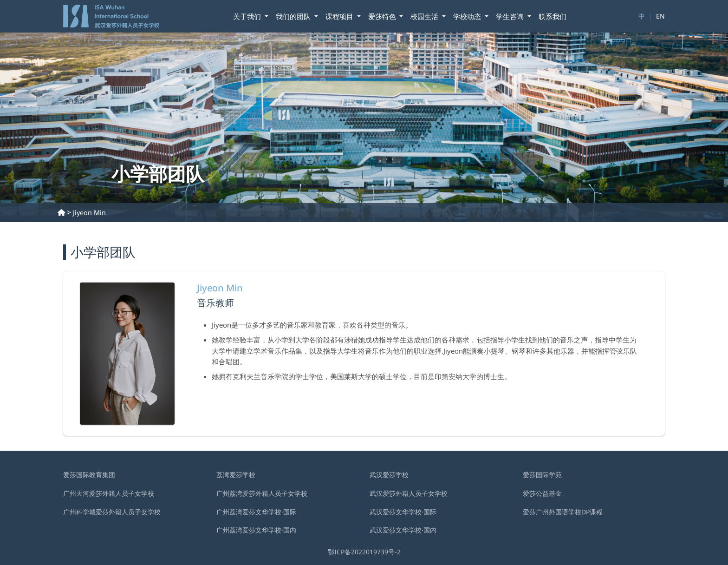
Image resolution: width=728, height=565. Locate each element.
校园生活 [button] (425, 16)
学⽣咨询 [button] (511, 16)
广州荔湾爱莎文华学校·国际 (256, 512)
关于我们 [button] (248, 16)
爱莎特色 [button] (383, 16)
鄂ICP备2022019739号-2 (364, 552)
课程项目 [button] (340, 16)
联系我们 (552, 16)
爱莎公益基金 (542, 493)
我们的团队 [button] (294, 16)
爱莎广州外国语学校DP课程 (563, 512)
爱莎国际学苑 (542, 475)
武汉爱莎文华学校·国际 (403, 512)
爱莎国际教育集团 (89, 475)
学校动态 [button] (468, 16)
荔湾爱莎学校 (236, 475)
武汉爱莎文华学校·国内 (403, 530)
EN (660, 16)
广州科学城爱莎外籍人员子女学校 (112, 512)
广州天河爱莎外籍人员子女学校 (109, 493)
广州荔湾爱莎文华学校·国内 (256, 530)
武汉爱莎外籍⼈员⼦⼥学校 (409, 493)
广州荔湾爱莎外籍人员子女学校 (262, 493)
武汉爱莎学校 (389, 475)
